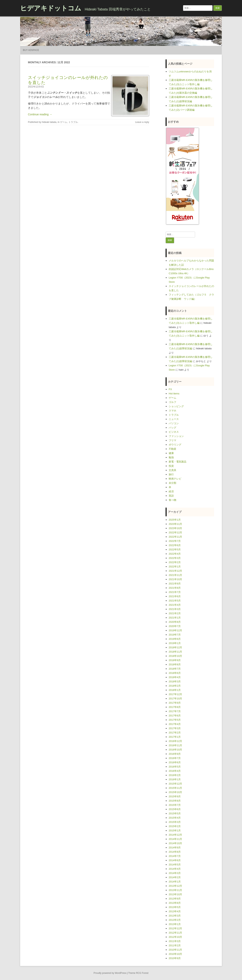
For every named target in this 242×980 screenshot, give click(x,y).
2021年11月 (175, 575)
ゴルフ (172, 402)
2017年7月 (175, 711)
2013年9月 (175, 899)
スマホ (172, 411)
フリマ (172, 440)
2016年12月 (175, 741)
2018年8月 (175, 664)
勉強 (171, 457)
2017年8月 (175, 707)
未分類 (172, 483)
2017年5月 (175, 720)
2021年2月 (175, 613)
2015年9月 (175, 796)
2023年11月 (175, 524)
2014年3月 (175, 873)
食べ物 (172, 500)
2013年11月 (175, 890)
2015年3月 (175, 822)
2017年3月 (175, 728)
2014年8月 (175, 852)
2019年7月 (175, 635)
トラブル (73, 122)
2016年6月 (175, 762)
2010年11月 (175, 950)
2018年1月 (175, 690)
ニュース (174, 419)
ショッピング (176, 406)
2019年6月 (175, 639)
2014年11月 (175, 839)
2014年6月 (175, 860)
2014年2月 (175, 877)
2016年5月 (175, 767)
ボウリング (175, 445)
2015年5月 (175, 813)
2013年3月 (175, 916)
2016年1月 (175, 779)
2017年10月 (175, 699)
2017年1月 (175, 737)
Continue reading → (40, 114)
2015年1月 (175, 831)
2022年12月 (175, 532)
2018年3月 (175, 681)
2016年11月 (175, 745)
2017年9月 (175, 703)
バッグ (172, 428)
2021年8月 (175, 588)
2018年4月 (175, 677)
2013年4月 (175, 911)
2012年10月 (175, 937)
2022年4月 (175, 554)
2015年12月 (175, 784)
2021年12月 (175, 571)
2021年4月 (175, 605)
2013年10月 (175, 894)
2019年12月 (175, 630)
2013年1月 (175, 924)
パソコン (174, 423)
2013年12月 (175, 886)
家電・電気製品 (178, 462)
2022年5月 (175, 550)
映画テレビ (175, 479)
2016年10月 (175, 750)
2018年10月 (175, 656)
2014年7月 (175, 856)
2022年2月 (175, 562)
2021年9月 (175, 584)
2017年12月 (175, 694)
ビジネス (174, 432)
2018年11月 (175, 652)
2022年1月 (175, 567)
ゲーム (64, 122)
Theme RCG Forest (138, 973)
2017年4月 (175, 724)
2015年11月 (175, 788)
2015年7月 (175, 805)
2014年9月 (175, 848)
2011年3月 (175, 941)
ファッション (176, 436)
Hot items (174, 394)
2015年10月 (175, 792)
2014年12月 (175, 835)
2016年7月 (175, 758)
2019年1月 (175, 643)
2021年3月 (175, 609)
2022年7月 (175, 541)
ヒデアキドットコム (51, 8)
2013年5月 (175, 907)
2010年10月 (175, 954)
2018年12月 (175, 647)
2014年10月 (175, 843)
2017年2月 (175, 733)
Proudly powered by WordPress (110, 973)
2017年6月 (175, 716)
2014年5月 (175, 865)
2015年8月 (175, 801)
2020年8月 (175, 622)
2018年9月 (175, 660)
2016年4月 (175, 771)
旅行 (171, 474)
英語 (171, 496)
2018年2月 (175, 686)
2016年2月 (175, 775)
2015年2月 (175, 826)
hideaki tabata (49, 122)
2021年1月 (175, 618)
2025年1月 (175, 520)
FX (170, 389)
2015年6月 (175, 809)
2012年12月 (175, 928)
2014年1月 (175, 882)
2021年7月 (175, 592)
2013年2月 (175, 920)
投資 (171, 466)
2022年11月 (175, 537)
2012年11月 (175, 933)
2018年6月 (175, 673)
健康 (171, 453)
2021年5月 (175, 601)
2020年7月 (175, 626)
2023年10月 (175, 528)
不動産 (172, 449)
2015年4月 (175, 818)
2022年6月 (175, 545)
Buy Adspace (31, 50)
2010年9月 (175, 958)
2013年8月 (175, 903)
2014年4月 (175, 869)
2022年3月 (175, 558)
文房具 (172, 470)
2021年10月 (175, 579)
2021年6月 (175, 596)
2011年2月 (175, 945)
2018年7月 (175, 669)
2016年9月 (175, 754)
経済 (171, 491)
